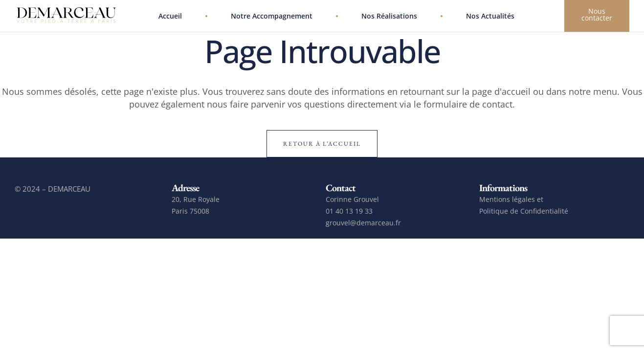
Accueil (170, 16)
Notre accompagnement (272, 16)
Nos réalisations (389, 16)
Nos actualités (490, 16)
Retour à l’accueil (322, 144)
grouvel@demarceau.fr (363, 223)
